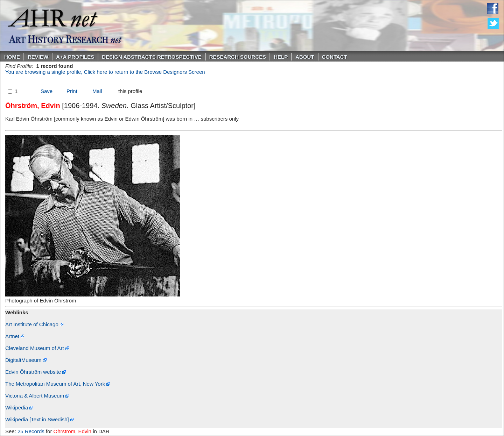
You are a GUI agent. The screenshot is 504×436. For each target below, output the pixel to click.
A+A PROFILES (75, 57)
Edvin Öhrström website (36, 372)
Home (12, 57)
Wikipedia (19, 408)
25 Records (31, 431)
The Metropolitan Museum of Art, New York (58, 384)
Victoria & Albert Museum (37, 396)
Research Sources (238, 57)
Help (281, 57)
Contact (335, 57)
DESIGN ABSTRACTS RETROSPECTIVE (152, 57)
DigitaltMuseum (26, 360)
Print (72, 91)
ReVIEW (38, 57)
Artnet (15, 336)
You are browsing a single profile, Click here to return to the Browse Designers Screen (105, 72)
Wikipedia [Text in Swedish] (40, 419)
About (305, 57)
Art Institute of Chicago (34, 324)
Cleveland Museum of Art (37, 348)
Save (47, 91)
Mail (97, 91)
